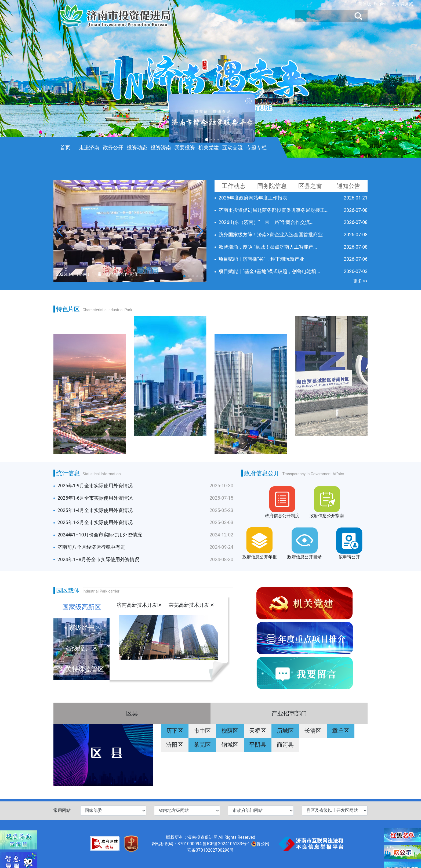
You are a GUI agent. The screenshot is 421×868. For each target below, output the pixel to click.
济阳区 (175, 745)
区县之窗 (310, 186)
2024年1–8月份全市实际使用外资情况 (98, 560)
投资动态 (137, 148)
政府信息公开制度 (282, 516)
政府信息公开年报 (260, 557)
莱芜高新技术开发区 (192, 605)
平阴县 (258, 745)
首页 (65, 148)
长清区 (313, 731)
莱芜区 (202, 745)
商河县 (285, 745)
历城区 (285, 731)
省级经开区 (82, 648)
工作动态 (234, 186)
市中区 (202, 731)
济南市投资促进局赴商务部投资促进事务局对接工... (274, 210)
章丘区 (341, 731)
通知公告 (349, 186)
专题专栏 (256, 148)
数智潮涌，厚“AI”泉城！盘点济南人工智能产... (268, 247)
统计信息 (68, 473)
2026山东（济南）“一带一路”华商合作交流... (266, 222)
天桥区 (258, 731)
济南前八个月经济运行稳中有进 (91, 547)
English (381, 4)
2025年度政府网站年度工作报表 (253, 198)
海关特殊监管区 (82, 669)
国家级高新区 (82, 607)
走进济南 (89, 148)
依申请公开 (349, 557)
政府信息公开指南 (327, 516)
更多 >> (360, 281)
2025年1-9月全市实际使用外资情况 (95, 486)
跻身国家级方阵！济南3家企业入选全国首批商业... (273, 235)
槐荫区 (230, 731)
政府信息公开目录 (304, 557)
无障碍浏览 (402, 4)
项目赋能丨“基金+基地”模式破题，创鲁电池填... (269, 271)
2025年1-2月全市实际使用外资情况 (95, 522)
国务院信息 (272, 186)
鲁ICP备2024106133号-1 (226, 844)
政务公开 (113, 148)
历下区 (175, 731)
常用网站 (62, 810)
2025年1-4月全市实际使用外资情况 (95, 510)
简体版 (365, 4)
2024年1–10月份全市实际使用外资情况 (100, 535)
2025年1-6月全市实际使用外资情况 (95, 498)
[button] (200, 231)
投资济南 (161, 148)
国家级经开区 (82, 628)
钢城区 (230, 745)
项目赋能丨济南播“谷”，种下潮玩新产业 (261, 259)
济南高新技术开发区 (139, 605)
